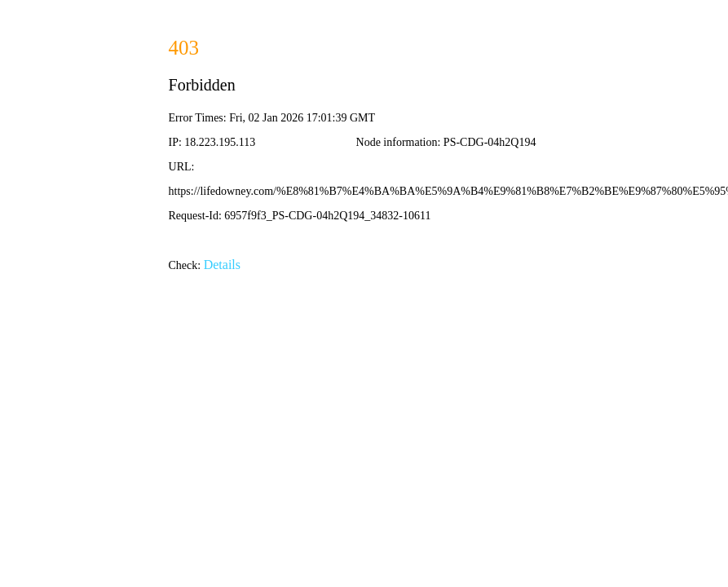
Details (222, 265)
